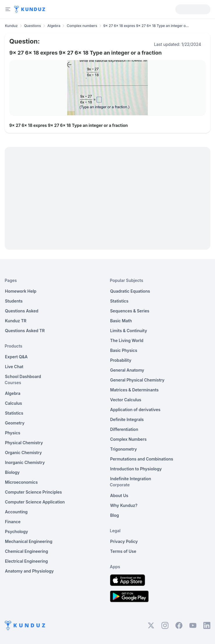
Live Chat (14, 367)
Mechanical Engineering (29, 541)
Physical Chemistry (24, 443)
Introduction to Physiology (136, 469)
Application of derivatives (135, 410)
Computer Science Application (35, 502)
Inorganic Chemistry (25, 462)
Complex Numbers (128, 439)
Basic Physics (124, 350)
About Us (119, 495)
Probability (121, 360)
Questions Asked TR (25, 331)
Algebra (54, 26)
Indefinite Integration (131, 479)
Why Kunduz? (124, 505)
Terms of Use (123, 551)
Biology (12, 472)
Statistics (14, 413)
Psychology (16, 531)
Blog (115, 515)
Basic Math (121, 321)
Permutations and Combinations (142, 459)
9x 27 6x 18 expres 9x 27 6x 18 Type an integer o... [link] (146, 26)
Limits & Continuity (129, 331)
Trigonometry (124, 449)
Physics (13, 433)
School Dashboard (23, 376)
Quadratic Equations (130, 291)
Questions (33, 26)
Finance (13, 522)
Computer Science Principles (33, 492)
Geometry (15, 423)
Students (14, 301)
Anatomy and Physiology (29, 571)
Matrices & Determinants (135, 390)
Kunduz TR (16, 321)
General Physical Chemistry (137, 380)
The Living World (127, 340)
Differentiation (124, 429)
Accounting (16, 512)
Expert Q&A (16, 357)
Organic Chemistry (23, 453)
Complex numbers (82, 26)
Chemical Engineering (26, 551)
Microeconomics (21, 482)
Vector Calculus (126, 400)
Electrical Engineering (26, 561)
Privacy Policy (124, 541)
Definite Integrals (127, 419)
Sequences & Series (130, 311)
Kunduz (11, 26)
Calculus (14, 403)
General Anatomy (127, 370)
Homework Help (21, 291)
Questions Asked (22, 311)
